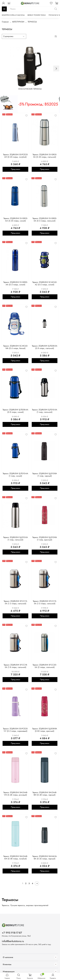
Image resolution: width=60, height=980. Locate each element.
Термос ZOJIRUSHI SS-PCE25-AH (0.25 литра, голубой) (15, 156)
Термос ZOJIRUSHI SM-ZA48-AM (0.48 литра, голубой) (15, 857)
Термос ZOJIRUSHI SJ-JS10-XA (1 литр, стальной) (15, 539)
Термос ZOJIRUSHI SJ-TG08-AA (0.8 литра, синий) (15, 411)
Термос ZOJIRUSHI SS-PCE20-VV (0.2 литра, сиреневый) (15, 730)
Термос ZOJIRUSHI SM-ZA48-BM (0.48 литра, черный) (45, 794)
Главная (5, 22)
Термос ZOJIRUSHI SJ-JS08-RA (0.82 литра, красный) (45, 730)
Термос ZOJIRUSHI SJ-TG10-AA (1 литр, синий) (15, 475)
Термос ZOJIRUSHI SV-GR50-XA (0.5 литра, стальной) (45, 220)
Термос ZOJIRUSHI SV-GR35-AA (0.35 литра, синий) (15, 220)
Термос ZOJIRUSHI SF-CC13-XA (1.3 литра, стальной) (15, 602)
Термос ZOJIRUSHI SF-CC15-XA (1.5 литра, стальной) (45, 602)
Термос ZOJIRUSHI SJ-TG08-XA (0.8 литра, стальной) (45, 347)
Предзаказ (15, 169)
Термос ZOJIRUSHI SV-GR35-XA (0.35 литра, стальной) (45, 156)
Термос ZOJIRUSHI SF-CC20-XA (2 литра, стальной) (45, 666)
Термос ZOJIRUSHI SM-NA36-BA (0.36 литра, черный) (45, 857)
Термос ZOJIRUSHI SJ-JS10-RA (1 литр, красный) (45, 539)
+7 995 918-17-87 (12, 933)
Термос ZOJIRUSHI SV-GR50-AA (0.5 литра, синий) (15, 283)
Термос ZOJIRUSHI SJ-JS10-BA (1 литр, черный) (45, 475)
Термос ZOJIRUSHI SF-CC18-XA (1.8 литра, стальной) (15, 666)
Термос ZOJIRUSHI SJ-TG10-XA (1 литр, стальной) (45, 411)
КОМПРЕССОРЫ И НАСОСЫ (13, 15)
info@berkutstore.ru (13, 941)
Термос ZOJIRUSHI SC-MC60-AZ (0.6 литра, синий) (45, 283)
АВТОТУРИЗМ (18, 22)
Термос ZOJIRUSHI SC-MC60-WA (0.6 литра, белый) (15, 347)
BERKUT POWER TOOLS (37, 15)
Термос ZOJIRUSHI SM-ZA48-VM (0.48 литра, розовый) (15, 794)
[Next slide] (56, 68)
